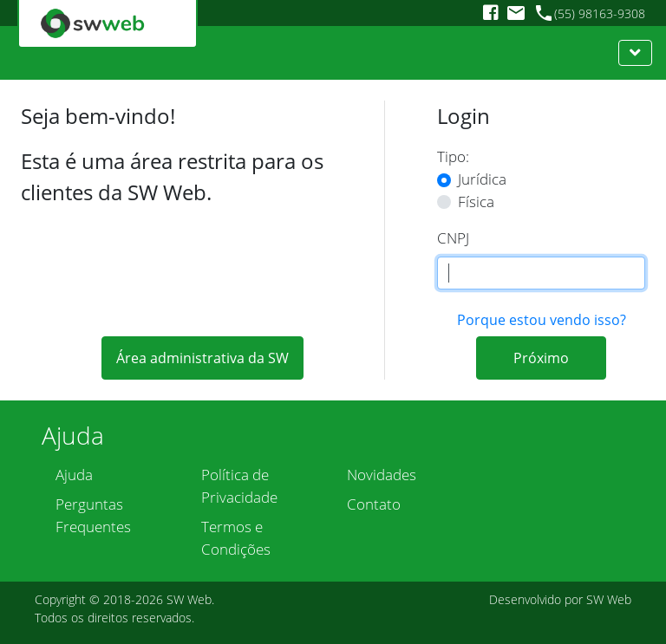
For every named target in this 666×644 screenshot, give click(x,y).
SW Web (189, 599)
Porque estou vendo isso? (542, 320)
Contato (374, 504)
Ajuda (74, 475)
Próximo (541, 358)
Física (476, 202)
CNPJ (453, 238)
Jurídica (482, 179)
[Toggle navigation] (635, 53)
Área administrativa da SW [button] (202, 358)
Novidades (382, 475)
